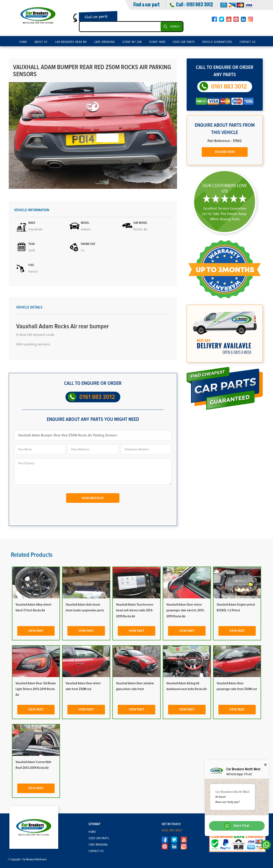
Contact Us (248, 42)
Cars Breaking (105, 42)
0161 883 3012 (200, 4)
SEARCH (175, 27)
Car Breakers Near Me (71, 42)
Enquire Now (225, 152)
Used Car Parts (184, 42)
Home (23, 42)
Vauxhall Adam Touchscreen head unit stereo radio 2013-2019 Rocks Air (135, 610)
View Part (36, 631)
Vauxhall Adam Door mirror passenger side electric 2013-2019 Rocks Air (185, 610)
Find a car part (146, 4)
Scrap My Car (132, 42)
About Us (41, 42)
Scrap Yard (157, 42)
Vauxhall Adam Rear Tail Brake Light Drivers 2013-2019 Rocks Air (36, 689)
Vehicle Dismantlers (217, 42)
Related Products (32, 555)
